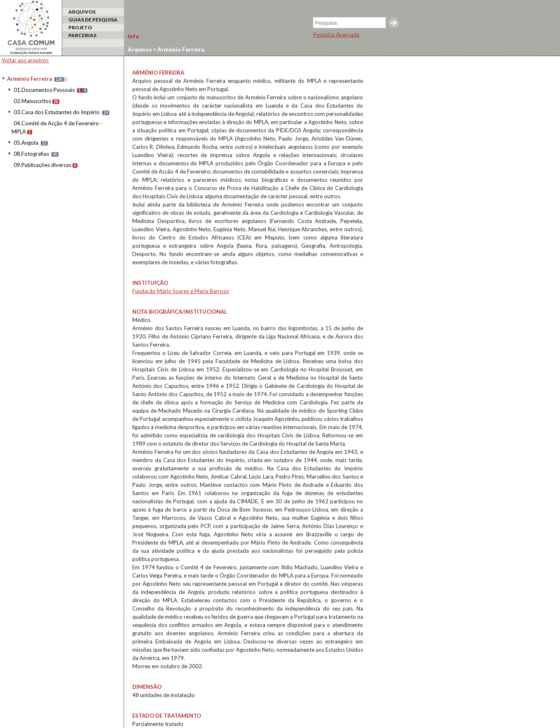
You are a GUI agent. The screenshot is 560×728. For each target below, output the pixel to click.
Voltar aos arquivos (25, 60)
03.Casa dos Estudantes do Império (57, 112)
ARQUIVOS (82, 12)
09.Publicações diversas (42, 165)
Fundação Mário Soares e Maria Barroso (181, 291)
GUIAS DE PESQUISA (93, 20)
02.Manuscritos (32, 101)
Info (134, 36)
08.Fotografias (31, 154)
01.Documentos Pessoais (44, 90)
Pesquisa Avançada (336, 35)
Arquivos (140, 49)
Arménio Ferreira (29, 79)
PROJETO (80, 27)
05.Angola (26, 143)
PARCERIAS (82, 35)
